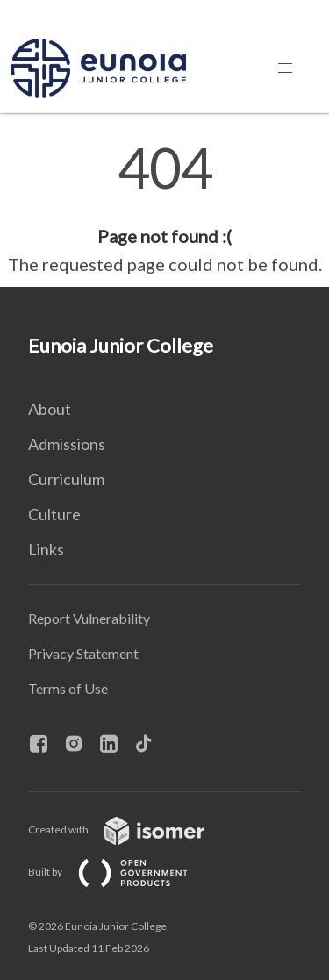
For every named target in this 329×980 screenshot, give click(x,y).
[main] (164, 209)
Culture (54, 514)
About (50, 409)
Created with (130, 830)
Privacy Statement (83, 653)
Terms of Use (68, 688)
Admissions (67, 444)
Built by (122, 872)
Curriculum (66, 479)
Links (46, 549)
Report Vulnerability (89, 618)
